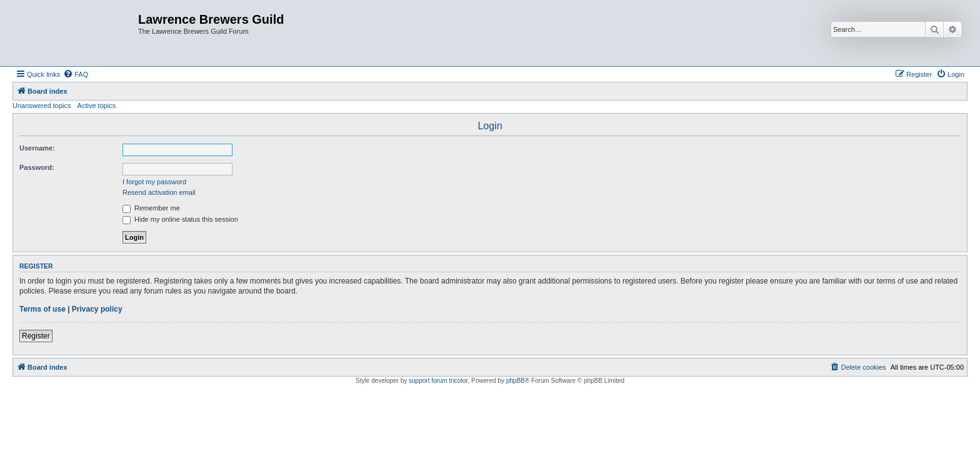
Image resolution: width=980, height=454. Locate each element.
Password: (37, 167)
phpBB (516, 381)
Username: (37, 148)
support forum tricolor (438, 381)
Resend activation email (159, 192)
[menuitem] (76, 74)
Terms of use (42, 309)
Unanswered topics (42, 106)
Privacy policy (97, 309)
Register (36, 336)
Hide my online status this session (180, 219)
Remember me (151, 208)
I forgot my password (154, 182)
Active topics (97, 106)
